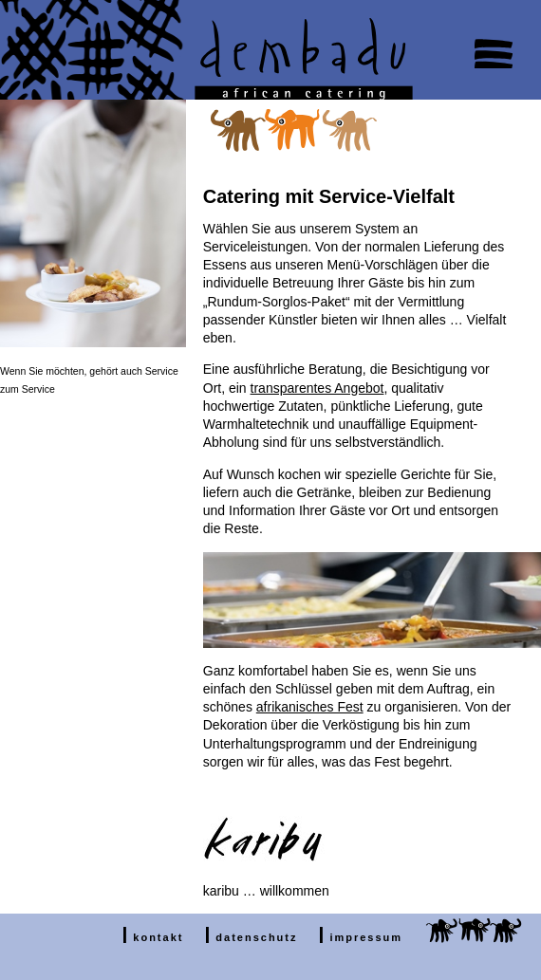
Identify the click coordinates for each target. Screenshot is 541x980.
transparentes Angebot (317, 388)
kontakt (158, 937)
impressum (366, 937)
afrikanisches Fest (310, 707)
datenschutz (256, 937)
